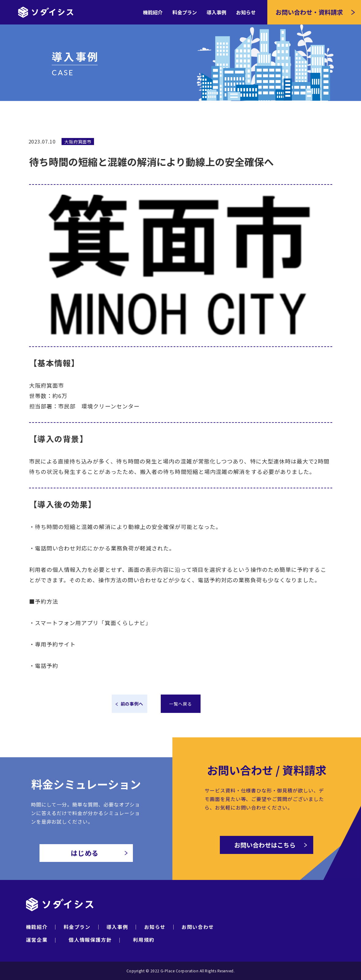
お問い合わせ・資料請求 (309, 12)
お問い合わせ (198, 927)
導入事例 (216, 12)
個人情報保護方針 (90, 940)
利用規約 (144, 940)
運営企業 (37, 940)
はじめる (99, 854)
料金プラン (185, 12)
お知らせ (246, 12)
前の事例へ (132, 704)
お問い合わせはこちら (271, 847)
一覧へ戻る (180, 704)
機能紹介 (153, 12)
